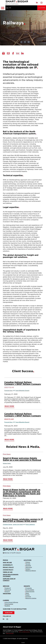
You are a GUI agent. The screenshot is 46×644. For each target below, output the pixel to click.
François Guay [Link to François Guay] (8, 391)
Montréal (28, 566)
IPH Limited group (24, 632)
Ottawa (28, 562)
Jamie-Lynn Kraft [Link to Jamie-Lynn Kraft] (18, 524)
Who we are (7, 562)
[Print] (3, 53)
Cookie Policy (8, 570)
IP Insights (29, 588)
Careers (6, 600)
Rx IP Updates (30, 590)
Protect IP (8, 588)
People (5, 560)
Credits (23, 643)
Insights (27, 586)
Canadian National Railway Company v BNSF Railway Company (23, 383)
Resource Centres (31, 598)
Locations (42, 8)
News (27, 593)
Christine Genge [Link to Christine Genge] (8, 524)
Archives (28, 597)
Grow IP (7, 591)
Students (7, 606)
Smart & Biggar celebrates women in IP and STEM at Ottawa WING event (23, 520)
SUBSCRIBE (9, 613)
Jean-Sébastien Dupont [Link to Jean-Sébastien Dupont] (23, 391)
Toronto (28, 564)
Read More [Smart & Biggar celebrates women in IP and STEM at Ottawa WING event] (8, 540)
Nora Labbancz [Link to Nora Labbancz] (30, 524)
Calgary (28, 569)
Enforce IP (8, 590)
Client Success (30, 591)
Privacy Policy (8, 567)
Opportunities (9, 604)
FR (10, 8)
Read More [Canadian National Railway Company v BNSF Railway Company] (9, 406)
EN (7, 8)
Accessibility (8, 565)
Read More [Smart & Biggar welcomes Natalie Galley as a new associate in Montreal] (8, 479)
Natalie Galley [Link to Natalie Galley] (7, 463)
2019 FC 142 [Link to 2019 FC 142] (9, 419)
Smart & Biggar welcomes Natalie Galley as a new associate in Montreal (22, 459)
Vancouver (29, 567)
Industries (7, 593)
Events (28, 595)
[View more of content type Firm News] (7, 454)
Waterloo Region (31, 571)
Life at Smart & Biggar (11, 602)
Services (6, 586)
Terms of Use (8, 572)
